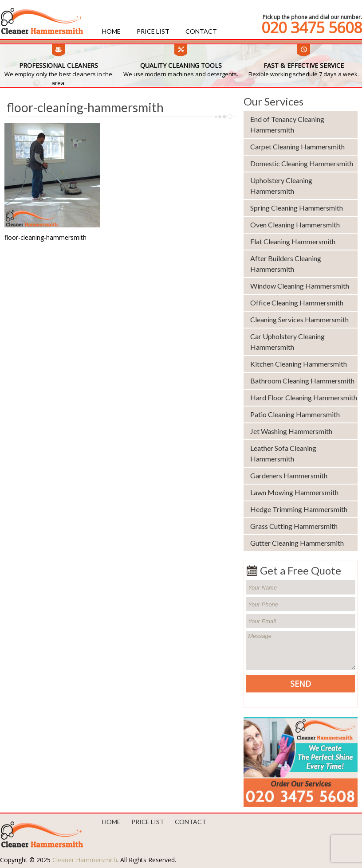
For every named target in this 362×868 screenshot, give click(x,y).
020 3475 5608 (312, 27)
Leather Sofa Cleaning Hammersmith (283, 453)
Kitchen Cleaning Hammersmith (299, 364)
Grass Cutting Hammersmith (294, 526)
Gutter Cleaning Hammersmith (297, 543)
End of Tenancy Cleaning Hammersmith (287, 124)
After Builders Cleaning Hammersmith (286, 264)
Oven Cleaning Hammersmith (295, 225)
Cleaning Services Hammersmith (299, 319)
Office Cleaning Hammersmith (297, 303)
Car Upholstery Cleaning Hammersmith (287, 342)
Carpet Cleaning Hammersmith (297, 147)
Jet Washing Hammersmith (291, 431)
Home (111, 31)
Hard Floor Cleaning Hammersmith (304, 397)
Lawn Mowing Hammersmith (294, 492)
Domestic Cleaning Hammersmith (302, 163)
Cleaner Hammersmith (85, 860)
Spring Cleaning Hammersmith (297, 208)
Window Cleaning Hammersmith (300, 286)
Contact (201, 31)
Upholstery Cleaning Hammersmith (281, 186)
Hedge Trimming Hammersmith (299, 509)
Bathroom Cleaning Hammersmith (302, 381)
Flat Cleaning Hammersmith (293, 241)
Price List (153, 31)
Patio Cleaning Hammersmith (295, 414)
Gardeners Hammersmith (289, 475)
